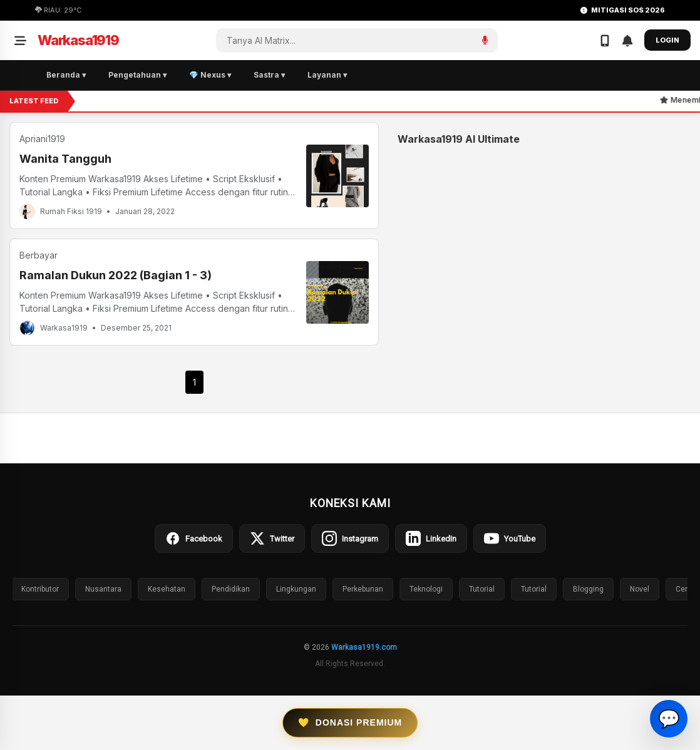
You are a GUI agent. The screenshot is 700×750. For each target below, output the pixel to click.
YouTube (510, 538)
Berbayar (39, 255)
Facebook (194, 538)
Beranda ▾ (66, 75)
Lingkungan (296, 589)
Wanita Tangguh (65, 159)
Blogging (588, 589)
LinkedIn (431, 538)
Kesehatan (167, 589)
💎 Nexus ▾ (210, 75)
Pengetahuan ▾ (137, 75)
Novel (640, 589)
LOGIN (667, 40)
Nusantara (103, 589)
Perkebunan (363, 589)
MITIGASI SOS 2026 (623, 10)
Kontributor (40, 589)
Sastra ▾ (269, 75)
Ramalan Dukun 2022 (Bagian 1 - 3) (116, 275)
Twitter (272, 538)
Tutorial (482, 589)
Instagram (350, 538)
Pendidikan (231, 589)
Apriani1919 (42, 139)
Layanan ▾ (327, 75)
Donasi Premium (350, 723)
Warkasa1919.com (364, 647)
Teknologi (426, 589)
